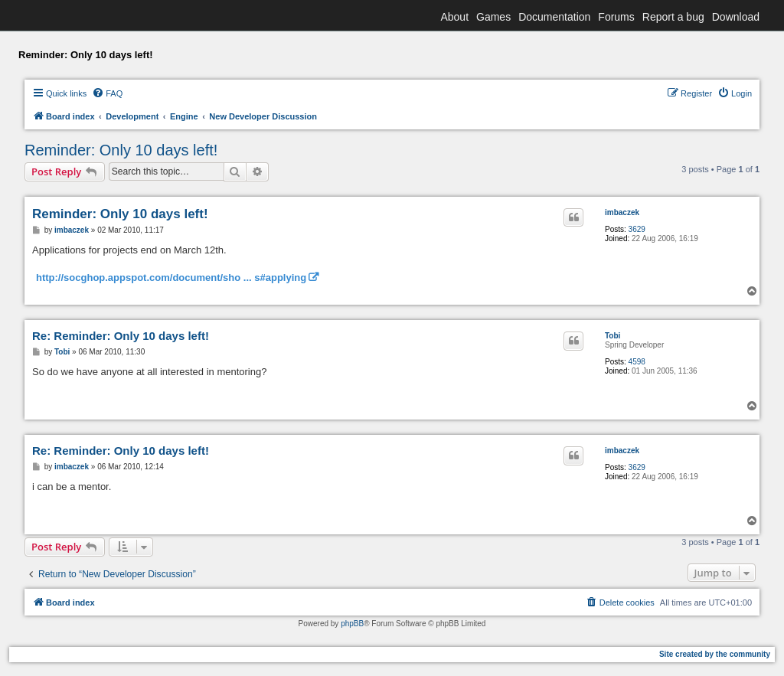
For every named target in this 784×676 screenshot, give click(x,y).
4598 (637, 362)
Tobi (612, 336)
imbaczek (622, 212)
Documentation (554, 17)
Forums (616, 17)
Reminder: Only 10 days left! (121, 150)
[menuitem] (107, 93)
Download (736, 17)
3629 (637, 229)
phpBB (352, 624)
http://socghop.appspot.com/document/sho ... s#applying (171, 278)
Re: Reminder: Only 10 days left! (121, 336)
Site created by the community (715, 654)
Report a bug (673, 17)
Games (493, 17)
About (454, 17)
